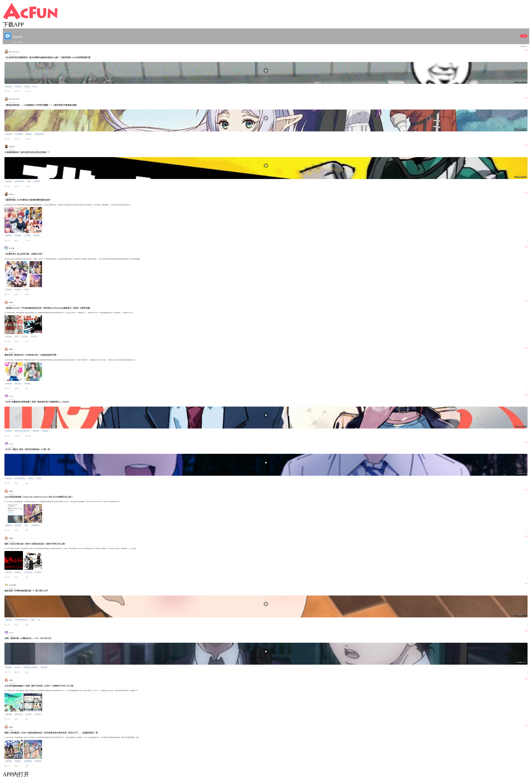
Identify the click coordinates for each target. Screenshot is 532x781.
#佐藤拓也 (45, 431)
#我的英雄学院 (19, 181)
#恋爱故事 (27, 384)
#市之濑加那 (18, 134)
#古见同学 (18, 87)
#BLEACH (34, 336)
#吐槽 (29, 181)
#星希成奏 (36, 431)
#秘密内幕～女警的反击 (31, 667)
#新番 (33, 620)
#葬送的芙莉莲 (39, 134)
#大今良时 (29, 714)
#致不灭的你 (18, 714)
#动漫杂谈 (37, 181)
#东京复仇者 (28, 572)
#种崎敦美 (29, 134)
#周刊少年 (38, 714)
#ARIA (26, 525)
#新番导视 (37, 235)
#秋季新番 (18, 235)
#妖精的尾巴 (28, 761)
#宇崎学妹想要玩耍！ (21, 620)
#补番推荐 (18, 290)
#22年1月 (17, 667)
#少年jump (25, 336)
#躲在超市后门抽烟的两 (22, 431)
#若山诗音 (44, 667)
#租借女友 (18, 384)
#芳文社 (27, 290)
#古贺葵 (27, 87)
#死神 (16, 336)
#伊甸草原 (18, 761)
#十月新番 (27, 235)
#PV (39, 620)
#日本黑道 (38, 572)
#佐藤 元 (31, 478)
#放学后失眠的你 (20, 478)
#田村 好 (39, 478)
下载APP (13, 24)
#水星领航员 (35, 525)
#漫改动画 (9, 87)
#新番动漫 (18, 525)
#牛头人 (35, 87)
